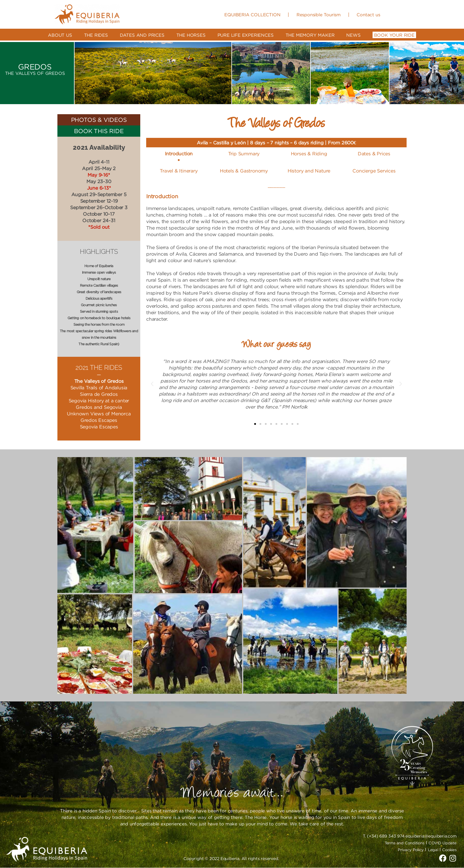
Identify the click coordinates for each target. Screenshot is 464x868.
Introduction (179, 154)
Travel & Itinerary (179, 171)
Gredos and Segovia (99, 407)
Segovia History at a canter (99, 401)
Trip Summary (244, 154)
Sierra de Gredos (99, 394)
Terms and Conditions (405, 843)
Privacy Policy (411, 850)
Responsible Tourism (319, 14)
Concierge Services (374, 171)
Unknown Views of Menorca (99, 414)
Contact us (368, 14)
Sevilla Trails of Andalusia (99, 388)
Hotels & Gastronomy (244, 171)
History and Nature (309, 171)
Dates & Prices (374, 154)
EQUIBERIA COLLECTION (252, 14)
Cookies (449, 850)
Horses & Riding (309, 154)
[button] (255, 424)
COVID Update (443, 843)
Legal (434, 850)
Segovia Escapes (99, 427)
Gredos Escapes (99, 420)
